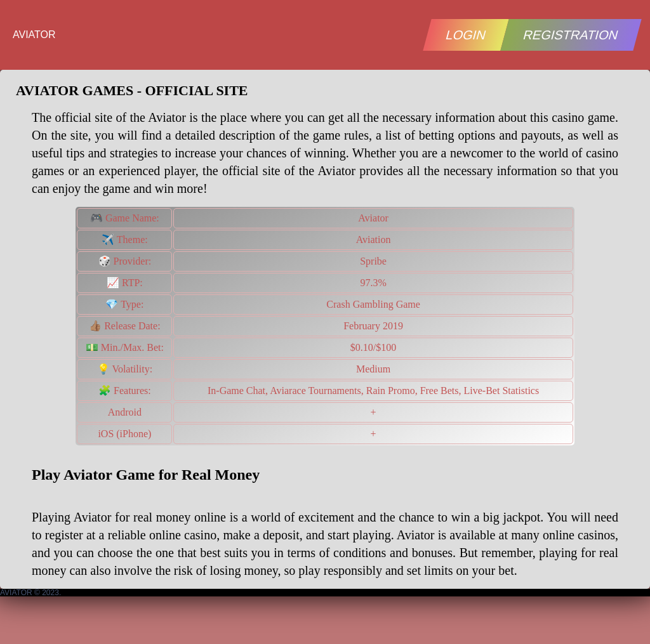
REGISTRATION (571, 35)
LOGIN (466, 35)
